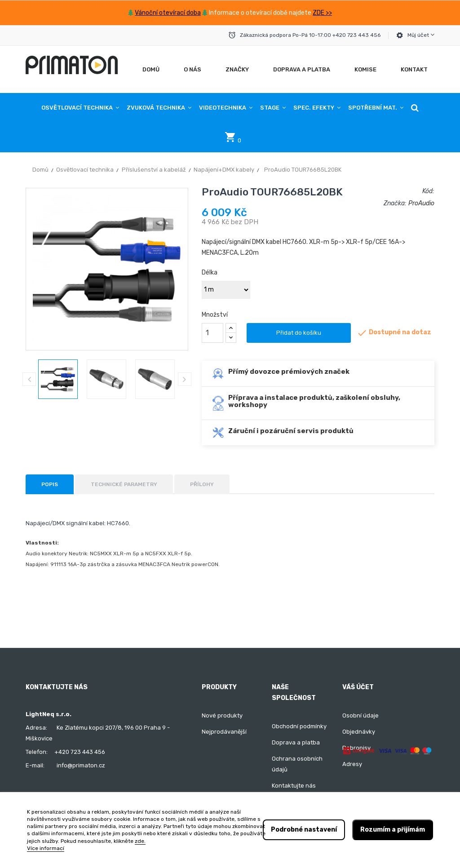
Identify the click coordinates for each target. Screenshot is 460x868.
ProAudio (421, 203)
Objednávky (359, 732)
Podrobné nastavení (304, 830)
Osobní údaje (360, 715)
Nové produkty (222, 715)
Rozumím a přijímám (393, 830)
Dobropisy (356, 748)
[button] (415, 108)
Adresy (352, 764)
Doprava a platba (296, 742)
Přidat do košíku (299, 333)
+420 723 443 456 (80, 752)
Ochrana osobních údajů (297, 764)
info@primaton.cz (81, 765)
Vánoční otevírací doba (168, 13)
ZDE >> (322, 13)
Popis (50, 484)
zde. (140, 841)
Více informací (46, 848)
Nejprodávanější (224, 732)
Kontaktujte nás (294, 786)
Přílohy (202, 484)
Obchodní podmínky (299, 726)
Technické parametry (124, 484)
